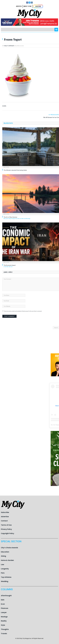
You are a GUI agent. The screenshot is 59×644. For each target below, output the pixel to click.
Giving (3, 556)
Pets (3, 573)
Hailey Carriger (9, 46)
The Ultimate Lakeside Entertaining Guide (15, 170)
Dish (3, 600)
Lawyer (4, 612)
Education (5, 552)
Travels (4, 634)
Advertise (5, 517)
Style (3, 625)
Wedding (5, 581)
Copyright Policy (7, 533)
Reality (4, 621)
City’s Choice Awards (9, 548)
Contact (4, 521)
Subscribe (5, 512)
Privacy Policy (6, 529)
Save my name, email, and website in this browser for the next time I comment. (23, 311)
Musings (4, 617)
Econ (3, 604)
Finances (5, 608)
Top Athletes (6, 577)
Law (2, 565)
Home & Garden (7, 560)
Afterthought (6, 596)
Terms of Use (6, 525)
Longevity (5, 569)
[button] (56, 30)
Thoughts (5, 629)
